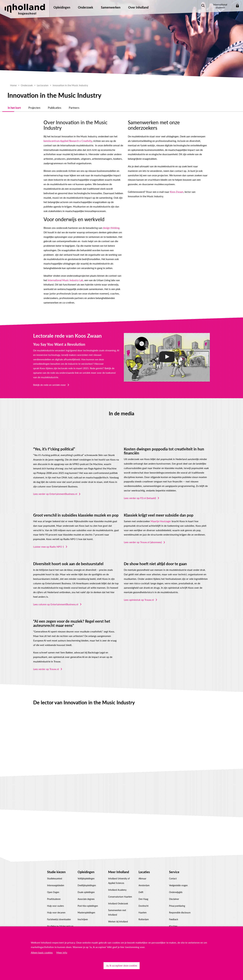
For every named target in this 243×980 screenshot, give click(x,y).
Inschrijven (83, 914)
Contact (173, 873)
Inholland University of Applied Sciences (119, 875)
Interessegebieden (56, 880)
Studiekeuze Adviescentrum (60, 921)
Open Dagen (53, 887)
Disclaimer (174, 894)
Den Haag (143, 894)
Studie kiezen (56, 866)
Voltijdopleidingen (86, 873)
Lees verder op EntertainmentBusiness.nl (55, 488)
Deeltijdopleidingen (87, 880)
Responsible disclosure (180, 907)
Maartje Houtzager (161, 516)
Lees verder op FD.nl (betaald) (140, 493)
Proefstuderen (54, 894)
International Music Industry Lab (51, 275)
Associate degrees (86, 894)
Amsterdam (144, 880)
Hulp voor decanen (56, 907)
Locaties (144, 866)
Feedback (174, 914)
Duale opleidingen (86, 887)
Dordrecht (144, 900)
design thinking (101, 222)
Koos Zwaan (173, 182)
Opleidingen (86, 866)
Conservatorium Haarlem (120, 891)
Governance (114, 923)
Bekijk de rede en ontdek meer (50, 379)
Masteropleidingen (86, 907)
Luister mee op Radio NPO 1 (49, 541)
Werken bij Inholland (118, 916)
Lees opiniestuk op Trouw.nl (139, 594)
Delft (141, 887)
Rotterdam (144, 914)
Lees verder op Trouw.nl (46, 664)
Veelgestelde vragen (178, 880)
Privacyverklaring (177, 900)
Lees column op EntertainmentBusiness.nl (56, 599)
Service (174, 866)
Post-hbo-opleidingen (88, 900)
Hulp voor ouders (55, 900)
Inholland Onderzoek (118, 898)
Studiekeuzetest (55, 873)
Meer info (62, 952)
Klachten (173, 921)
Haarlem (143, 907)
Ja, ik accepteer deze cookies (122, 965)
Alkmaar (142, 873)
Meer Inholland (119, 866)
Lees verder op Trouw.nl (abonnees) (143, 537)
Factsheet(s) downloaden (59, 914)
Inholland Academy (117, 884)
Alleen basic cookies (42, 952)
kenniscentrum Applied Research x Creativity (57, 135)
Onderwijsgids (176, 887)
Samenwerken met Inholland (117, 907)
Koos (42, 363)
